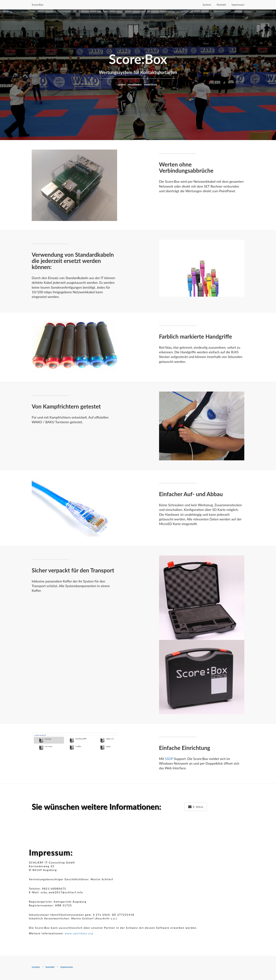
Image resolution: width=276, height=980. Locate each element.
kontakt (50, 967)
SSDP (169, 759)
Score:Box (38, 5)
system (36, 967)
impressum (67, 967)
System (207, 5)
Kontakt (221, 5)
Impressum (238, 5)
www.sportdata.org (79, 933)
